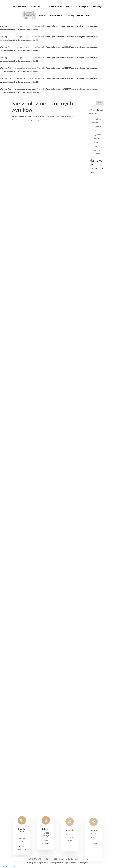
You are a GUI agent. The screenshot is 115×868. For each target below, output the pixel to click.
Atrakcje (43, 16)
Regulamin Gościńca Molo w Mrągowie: (74, 859)
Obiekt (33, 7)
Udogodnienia (56, 16)
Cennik (80, 16)
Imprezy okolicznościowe (61, 7)
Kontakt (90, 16)
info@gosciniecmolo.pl (69, 840)
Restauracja (80, 7)
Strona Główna (20, 7)
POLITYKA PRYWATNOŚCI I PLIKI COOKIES (42, 859)
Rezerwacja (70, 16)
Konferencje (96, 7)
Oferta (41, 7)
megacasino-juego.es (8, 866)
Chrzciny (95, 142)
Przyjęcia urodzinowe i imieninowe (97, 150)
